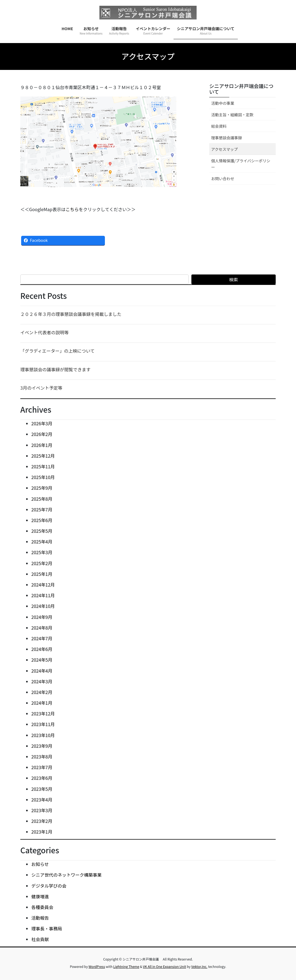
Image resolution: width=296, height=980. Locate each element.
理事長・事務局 (47, 928)
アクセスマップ (224, 149)
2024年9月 (42, 617)
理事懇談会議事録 (227, 138)
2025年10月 (43, 477)
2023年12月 (43, 713)
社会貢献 (40, 939)
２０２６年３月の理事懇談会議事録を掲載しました (71, 314)
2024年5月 (42, 660)
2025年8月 (42, 499)
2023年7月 (42, 767)
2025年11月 (43, 466)
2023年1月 (42, 832)
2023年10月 (43, 735)
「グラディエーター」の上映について (57, 351)
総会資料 (219, 126)
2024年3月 (42, 681)
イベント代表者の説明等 (44, 332)
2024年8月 (42, 628)
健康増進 (40, 896)
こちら (72, 209)
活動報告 (40, 918)
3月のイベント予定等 (41, 388)
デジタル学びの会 (49, 886)
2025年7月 (42, 509)
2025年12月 (43, 456)
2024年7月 (42, 638)
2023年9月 (42, 746)
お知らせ (40, 864)
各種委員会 (42, 907)
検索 (234, 279)
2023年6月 (42, 778)
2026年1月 (42, 445)
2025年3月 (42, 552)
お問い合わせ (223, 179)
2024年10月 (43, 606)
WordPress (97, 966)
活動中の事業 (223, 103)
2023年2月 (42, 821)
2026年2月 (42, 434)
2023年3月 (42, 810)
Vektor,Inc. (199, 966)
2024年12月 (43, 585)
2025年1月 (42, 574)
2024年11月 (43, 595)
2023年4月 (42, 800)
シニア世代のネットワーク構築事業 (66, 875)
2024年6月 (42, 649)
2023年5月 (42, 789)
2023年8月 (42, 757)
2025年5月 (42, 531)
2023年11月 (43, 724)
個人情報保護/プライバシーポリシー (241, 164)
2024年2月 (42, 692)
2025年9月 (42, 488)
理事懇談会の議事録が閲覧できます (55, 369)
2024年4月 (42, 671)
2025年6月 (42, 520)
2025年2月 (42, 563)
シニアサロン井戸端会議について (241, 89)
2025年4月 (42, 542)
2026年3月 (42, 423)
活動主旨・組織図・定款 (232, 115)
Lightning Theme (126, 966)
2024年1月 (42, 703)
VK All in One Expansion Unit (165, 966)
